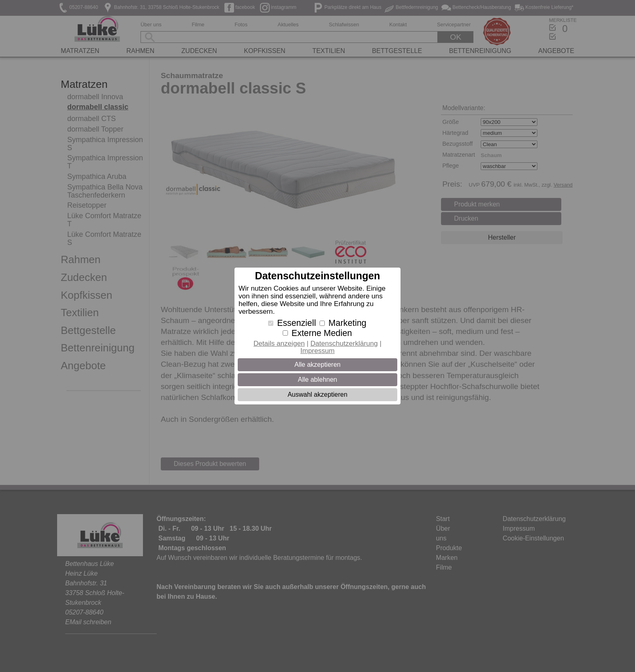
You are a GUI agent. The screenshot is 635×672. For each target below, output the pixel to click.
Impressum (318, 351)
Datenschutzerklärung (344, 343)
